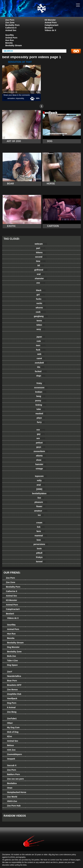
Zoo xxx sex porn (14, 779)
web (41, 354)
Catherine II (11, 28)
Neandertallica (12, 676)
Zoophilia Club (12, 694)
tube (41, 409)
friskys (41, 557)
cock (41, 312)
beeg (41, 396)
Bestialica (10, 783)
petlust (41, 443)
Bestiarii (49, 28)
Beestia (9, 43)
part (41, 248)
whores (41, 308)
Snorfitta (10, 35)
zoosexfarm (41, 451)
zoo (41, 283)
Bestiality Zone (13, 652)
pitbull (41, 553)
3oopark (9, 759)
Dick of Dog (11, 732)
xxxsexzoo (41, 388)
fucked (41, 371)
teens (41, 321)
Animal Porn (51, 23)
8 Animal (10, 707)
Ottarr (8, 723)
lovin (41, 549)
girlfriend (41, 270)
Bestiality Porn (12, 25)
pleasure (41, 502)
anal (41, 485)
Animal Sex (11, 30)
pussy (41, 401)
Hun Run (10, 40)
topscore (41, 476)
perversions (41, 544)
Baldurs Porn (12, 774)
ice (41, 515)
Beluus (9, 745)
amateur (41, 511)
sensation (11, 98)
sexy (41, 329)
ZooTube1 (10, 719)
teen (41, 345)
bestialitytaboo (41, 493)
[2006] (41, 489)
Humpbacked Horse (15, 792)
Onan (8, 788)
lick (41, 527)
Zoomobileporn (13, 754)
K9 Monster (50, 20)
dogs (41, 376)
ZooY (8, 672)
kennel (41, 562)
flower (41, 506)
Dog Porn (10, 703)
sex (41, 438)
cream (41, 523)
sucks (41, 303)
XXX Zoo (10, 750)
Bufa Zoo (10, 656)
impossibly (20, 98)
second (41, 257)
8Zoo (8, 736)
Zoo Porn (10, 20)
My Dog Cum (12, 727)
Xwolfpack (10, 698)
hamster (41, 464)
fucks (41, 299)
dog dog (49, 11)
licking (41, 405)
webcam (41, 244)
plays (41, 418)
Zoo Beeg (10, 712)
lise (41, 498)
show (41, 460)
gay (41, 434)
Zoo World (10, 797)
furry (41, 422)
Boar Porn (10, 681)
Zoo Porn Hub (12, 806)
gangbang (41, 316)
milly (41, 480)
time (41, 261)
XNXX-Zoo (10, 801)
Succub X (10, 765)
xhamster (41, 278)
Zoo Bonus (11, 690)
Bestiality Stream (14, 45)
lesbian (41, 392)
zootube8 (41, 363)
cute (41, 341)
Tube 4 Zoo (11, 661)
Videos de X (50, 30)
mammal (41, 536)
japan (41, 337)
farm (41, 531)
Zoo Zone (10, 23)
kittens (41, 252)
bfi (41, 265)
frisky (41, 383)
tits (41, 367)
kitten (41, 325)
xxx (41, 430)
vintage (41, 469)
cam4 (41, 358)
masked (41, 414)
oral (41, 274)
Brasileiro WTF (13, 685)
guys (41, 447)
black (41, 290)
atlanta (41, 456)
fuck (41, 350)
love (41, 540)
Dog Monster (12, 647)
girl (41, 295)
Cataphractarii (51, 25)
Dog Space (11, 665)
